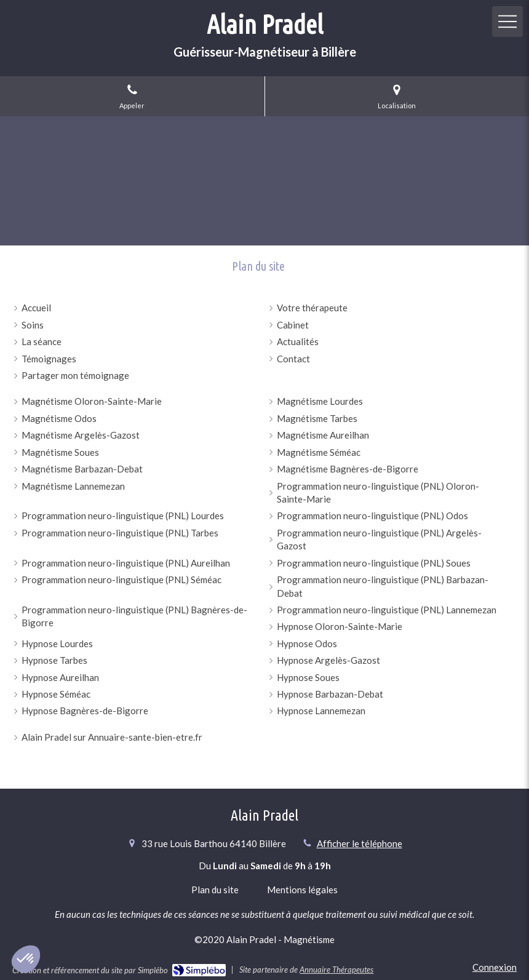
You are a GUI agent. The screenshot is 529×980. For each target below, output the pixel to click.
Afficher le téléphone (360, 843)
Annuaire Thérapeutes (336, 970)
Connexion (495, 967)
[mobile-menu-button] (507, 22)
